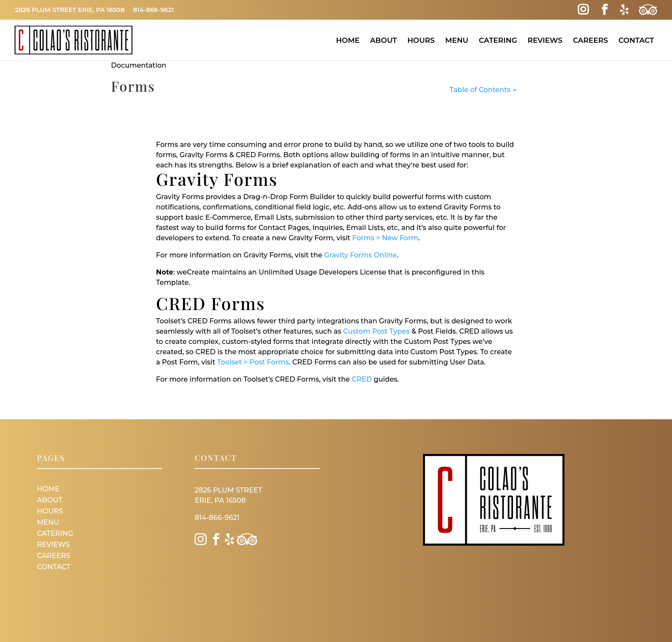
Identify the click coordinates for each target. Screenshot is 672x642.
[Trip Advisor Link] (648, 10)
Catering (498, 40)
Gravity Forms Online (360, 255)
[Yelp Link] (624, 10)
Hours (421, 40)
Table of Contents (483, 90)
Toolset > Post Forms (253, 362)
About (383, 40)
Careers (591, 40)
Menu (457, 40)
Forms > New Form (385, 238)
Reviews (545, 40)
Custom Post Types (376, 331)
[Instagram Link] (583, 10)
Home (348, 40)
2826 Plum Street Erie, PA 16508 (70, 10)
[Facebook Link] (604, 10)
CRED (362, 379)
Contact (636, 40)
